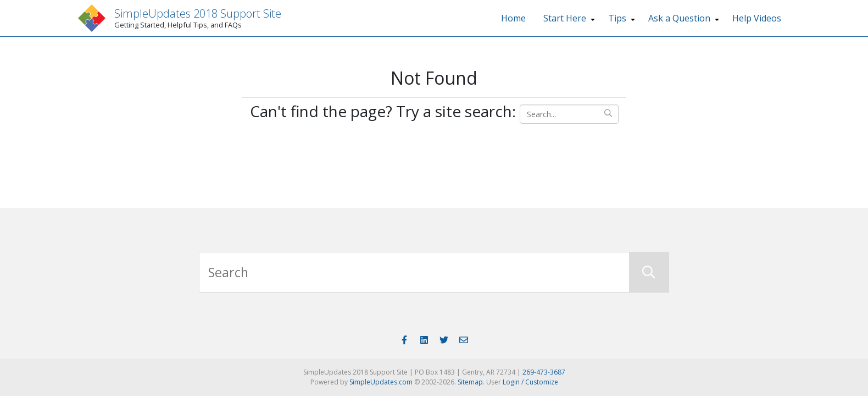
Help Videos (757, 18)
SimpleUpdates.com (381, 382)
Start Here (565, 18)
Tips (617, 18)
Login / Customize (530, 382)
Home (513, 18)
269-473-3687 (544, 372)
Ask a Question (679, 18)
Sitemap (470, 382)
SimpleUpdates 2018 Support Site (198, 13)
